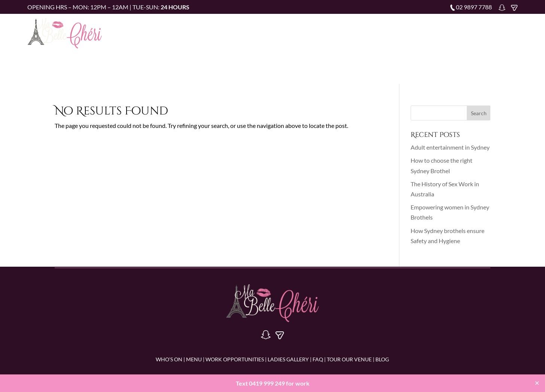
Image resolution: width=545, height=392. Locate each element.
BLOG (382, 359)
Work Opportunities (316, 32)
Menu (272, 32)
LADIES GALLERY (288, 359)
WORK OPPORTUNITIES (235, 359)
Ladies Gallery (374, 32)
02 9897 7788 (474, 7)
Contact (506, 32)
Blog (479, 32)
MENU (194, 359)
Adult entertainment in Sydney (450, 147)
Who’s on (243, 32)
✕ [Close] (537, 383)
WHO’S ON (169, 359)
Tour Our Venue (442, 32)
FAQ (407, 32)
